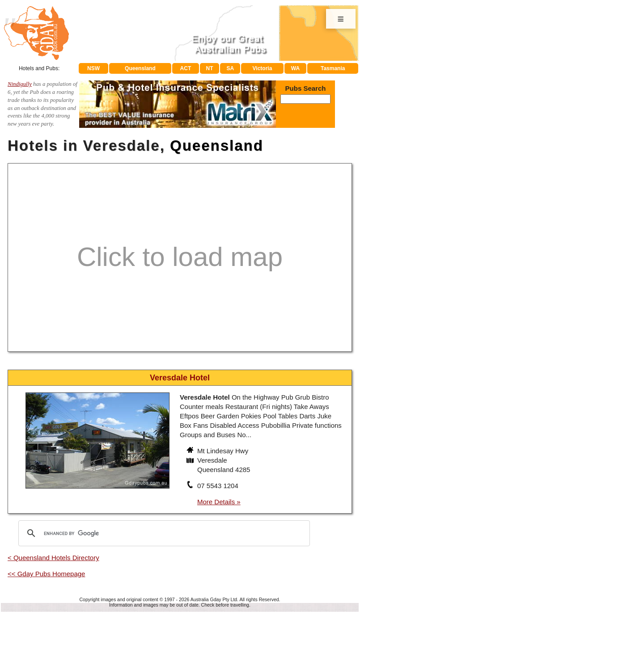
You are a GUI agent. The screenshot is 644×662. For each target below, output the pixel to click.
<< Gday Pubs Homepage (46, 574)
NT (209, 68)
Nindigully (20, 84)
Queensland (140, 68)
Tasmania (333, 68)
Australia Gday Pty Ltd (214, 599)
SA (231, 68)
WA (295, 68)
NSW (93, 68)
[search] (163, 533)
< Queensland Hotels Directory (53, 558)
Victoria (263, 68)
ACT (186, 68)
